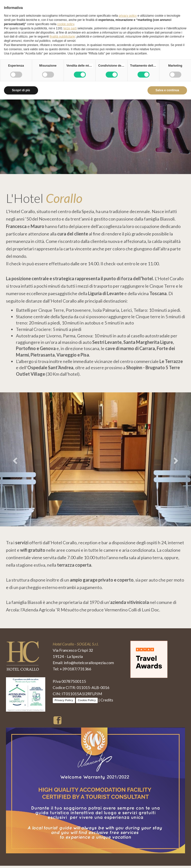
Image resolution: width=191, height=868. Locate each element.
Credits (107, 702)
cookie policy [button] (66, 24)
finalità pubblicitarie (62, 37)
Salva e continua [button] (167, 90)
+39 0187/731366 (75, 671)
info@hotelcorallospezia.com (89, 665)
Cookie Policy (87, 702)
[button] (14, 460)
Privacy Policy (64, 702)
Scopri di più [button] (21, 90)
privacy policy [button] (128, 16)
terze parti (70, 28)
